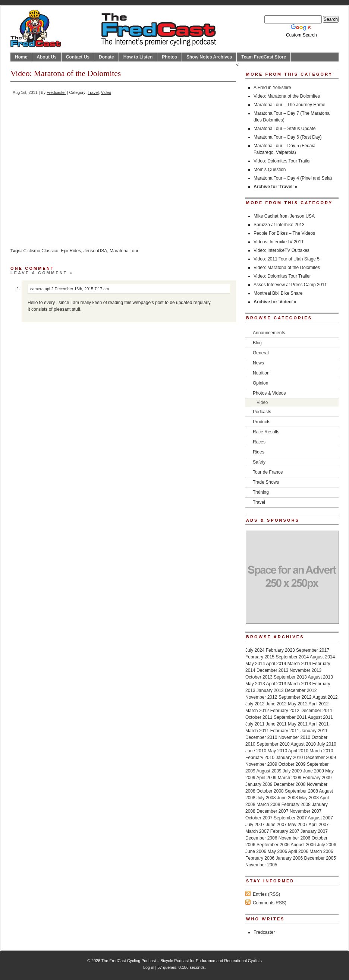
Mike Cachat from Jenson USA (284, 216)
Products (262, 422)
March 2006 (321, 851)
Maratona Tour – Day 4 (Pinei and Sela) (293, 178)
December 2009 (320, 758)
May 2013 (255, 684)
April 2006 (298, 851)
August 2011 (320, 717)
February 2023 (280, 650)
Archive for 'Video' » (275, 302)
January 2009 (259, 784)
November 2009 (261, 764)
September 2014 (292, 657)
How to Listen (138, 57)
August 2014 (322, 657)
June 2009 (314, 771)
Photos (169, 57)
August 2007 (320, 818)
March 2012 (257, 711)
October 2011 (259, 717)
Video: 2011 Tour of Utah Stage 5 (287, 259)
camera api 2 (42, 289)
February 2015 (260, 657)
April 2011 (319, 724)
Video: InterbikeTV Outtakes (282, 250)
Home (21, 57)
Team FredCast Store (264, 57)
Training (261, 492)
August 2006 (303, 845)
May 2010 (277, 751)
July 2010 (326, 744)
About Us (46, 57)
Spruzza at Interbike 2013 (279, 225)
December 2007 (272, 811)
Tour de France (268, 472)
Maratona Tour (124, 251)
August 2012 (325, 697)
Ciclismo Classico (41, 251)
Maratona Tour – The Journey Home (289, 105)
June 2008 (287, 798)
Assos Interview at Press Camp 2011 (290, 285)
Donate (106, 57)
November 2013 (306, 670)
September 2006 (273, 845)
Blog (257, 343)
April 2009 (266, 778)
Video (106, 92)
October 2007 (259, 818)
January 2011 (314, 731)
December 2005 (320, 858)
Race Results (266, 432)
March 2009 (290, 778)
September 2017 (313, 650)
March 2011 (257, 731)
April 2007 (319, 825)
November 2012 (261, 697)
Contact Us (78, 57)
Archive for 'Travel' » (275, 187)
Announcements (269, 333)
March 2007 (257, 831)
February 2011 (285, 731)
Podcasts (262, 412)
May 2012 (298, 704)
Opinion (260, 383)
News (258, 363)
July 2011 (255, 724)
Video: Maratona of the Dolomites (287, 96)
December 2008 (290, 784)
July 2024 (255, 650)
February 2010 (260, 758)
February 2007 (285, 831)
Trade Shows (266, 482)
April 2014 (276, 664)
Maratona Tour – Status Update (285, 129)
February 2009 (317, 778)
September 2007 (290, 818)
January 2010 (289, 758)
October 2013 (259, 677)
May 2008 (309, 798)
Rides (259, 452)
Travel (93, 92)
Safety (259, 462)
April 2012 (319, 704)
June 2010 (256, 751)
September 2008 (301, 791)
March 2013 (299, 684)
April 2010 (298, 751)
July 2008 (266, 798)
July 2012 (255, 704)
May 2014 (255, 664)
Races (259, 442)
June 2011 (276, 724)
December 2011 (316, 711)
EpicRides (71, 251)
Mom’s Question (270, 170)
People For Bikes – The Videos (284, 233)
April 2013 (276, 684)
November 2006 (294, 838)
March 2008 (268, 804)
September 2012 (295, 697)
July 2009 (292, 771)
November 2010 (294, 737)
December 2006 (261, 838)
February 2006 (260, 858)
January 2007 (314, 831)
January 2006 (289, 858)
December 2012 (301, 690)
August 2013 (320, 677)
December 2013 (272, 670)
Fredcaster (56, 92)
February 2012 (285, 711)
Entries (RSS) (266, 894)
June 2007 (276, 825)
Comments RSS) (270, 903)
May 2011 (298, 724)
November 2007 (306, 811)
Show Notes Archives (209, 57)
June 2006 (256, 851)
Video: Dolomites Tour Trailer (282, 161)
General (261, 353)
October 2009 (292, 764)
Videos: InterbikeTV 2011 (279, 242)
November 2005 (261, 865)
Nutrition (261, 373)
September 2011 (290, 717)
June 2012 (276, 704)
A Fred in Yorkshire (272, 88)
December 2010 (261, 737)
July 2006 (326, 845)
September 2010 (273, 744)
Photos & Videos (269, 393)
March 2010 (321, 751)
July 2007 (255, 825)
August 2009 (269, 771)
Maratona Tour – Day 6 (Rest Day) (288, 137)
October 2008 (270, 791)
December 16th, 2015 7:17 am (82, 289)
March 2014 (299, 664)
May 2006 (277, 851)
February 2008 (296, 804)
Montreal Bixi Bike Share (278, 293)
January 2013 (270, 690)
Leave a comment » (42, 273)
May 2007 (298, 825)
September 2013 (290, 677)
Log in (149, 967)
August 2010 (303, 744)
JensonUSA (95, 251)
